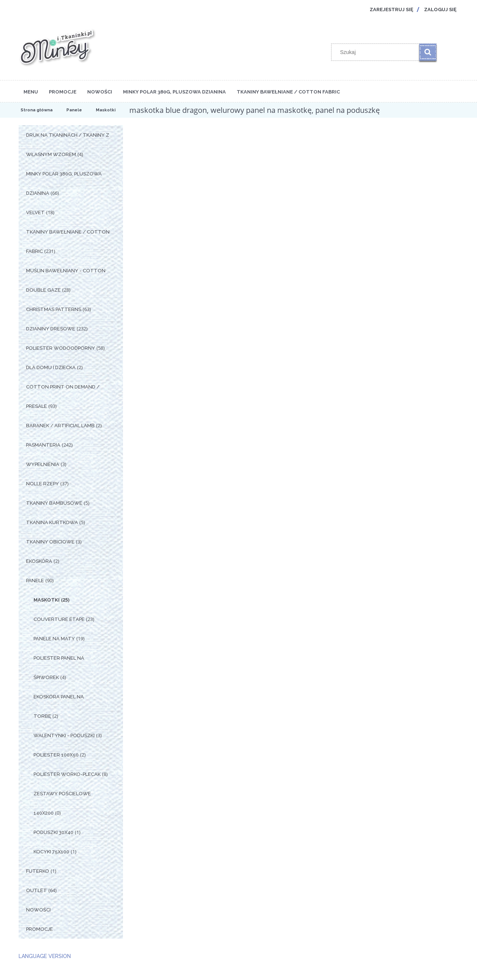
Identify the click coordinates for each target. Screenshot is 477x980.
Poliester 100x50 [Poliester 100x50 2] (56, 755)
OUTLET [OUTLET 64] (37, 890)
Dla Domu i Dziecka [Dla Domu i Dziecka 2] (51, 367)
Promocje (40, 929)
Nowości (38, 910)
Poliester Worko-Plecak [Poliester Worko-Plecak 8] (67, 774)
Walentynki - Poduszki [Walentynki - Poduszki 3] (64, 735)
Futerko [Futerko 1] (38, 871)
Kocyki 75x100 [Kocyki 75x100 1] (51, 852)
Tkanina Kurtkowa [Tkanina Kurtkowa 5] (52, 522)
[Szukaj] (428, 52)
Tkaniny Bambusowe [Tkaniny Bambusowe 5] (54, 503)
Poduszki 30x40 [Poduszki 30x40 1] (53, 832)
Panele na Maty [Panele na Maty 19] (54, 639)
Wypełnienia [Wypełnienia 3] (43, 464)
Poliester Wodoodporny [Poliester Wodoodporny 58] (61, 348)
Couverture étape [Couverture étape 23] (59, 619)
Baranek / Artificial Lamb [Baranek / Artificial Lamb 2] (60, 426)
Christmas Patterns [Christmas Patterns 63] (54, 309)
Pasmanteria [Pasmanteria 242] (43, 445)
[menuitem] (31, 91)
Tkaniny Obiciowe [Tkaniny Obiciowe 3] (50, 542)
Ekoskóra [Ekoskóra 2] (39, 561)
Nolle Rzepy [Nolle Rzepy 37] (42, 484)
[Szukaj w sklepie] (377, 52)
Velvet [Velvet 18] (35, 213)
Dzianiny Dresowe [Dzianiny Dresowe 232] (51, 329)
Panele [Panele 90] (35, 581)
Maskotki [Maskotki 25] (47, 600)
